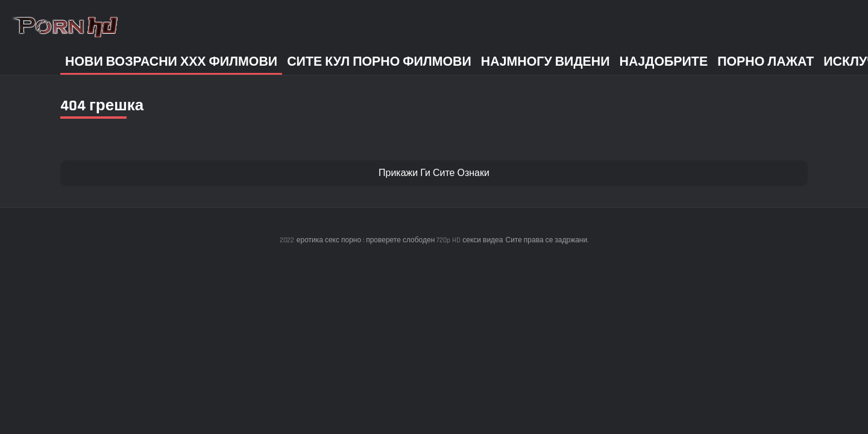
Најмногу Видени (546, 62)
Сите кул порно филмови (379, 62)
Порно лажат (766, 62)
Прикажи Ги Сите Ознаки (434, 173)
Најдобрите (664, 62)
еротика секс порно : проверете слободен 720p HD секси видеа (400, 240)
